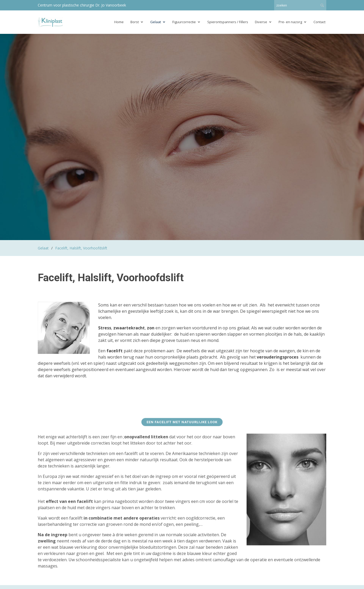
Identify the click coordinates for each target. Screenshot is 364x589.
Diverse (261, 22)
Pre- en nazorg (290, 22)
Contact (319, 22)
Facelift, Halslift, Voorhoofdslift (81, 248)
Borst (135, 22)
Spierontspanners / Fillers (228, 22)
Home (119, 22)
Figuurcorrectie (184, 22)
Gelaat (156, 22)
